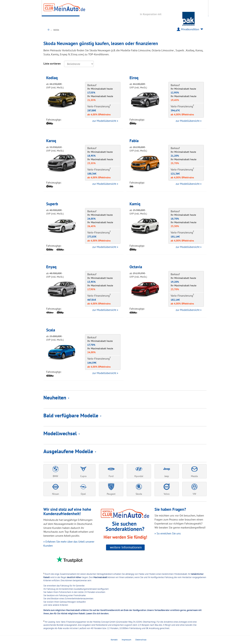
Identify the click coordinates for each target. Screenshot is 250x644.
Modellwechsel (62, 433)
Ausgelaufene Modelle (70, 451)
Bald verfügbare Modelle (72, 415)
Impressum (126, 640)
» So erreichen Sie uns (168, 533)
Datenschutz (141, 640)
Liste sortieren (52, 63)
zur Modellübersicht (105, 121)
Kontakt (114, 640)
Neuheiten (56, 397)
